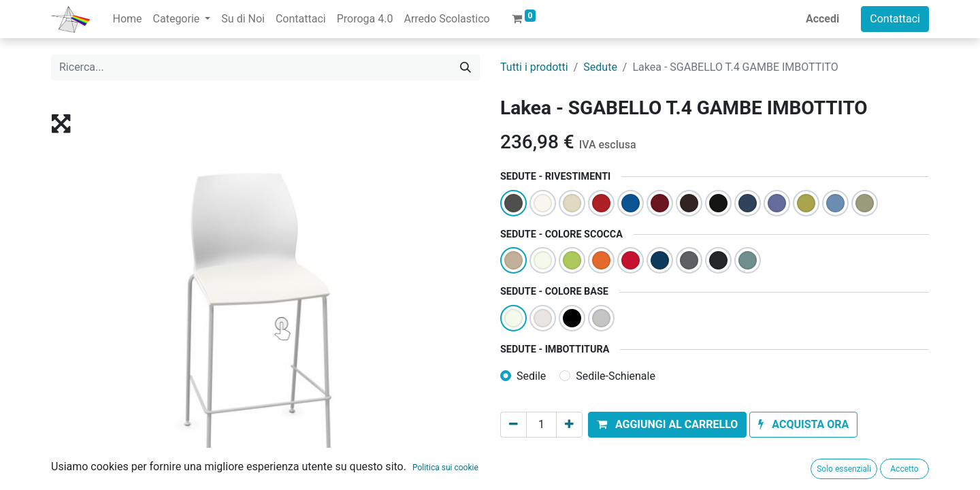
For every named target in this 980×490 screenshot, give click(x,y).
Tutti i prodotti (534, 67)
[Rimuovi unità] (513, 425)
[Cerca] (465, 67)
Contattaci (895, 19)
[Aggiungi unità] (569, 425)
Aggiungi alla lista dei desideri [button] (581, 456)
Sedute (600, 67)
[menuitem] (127, 19)
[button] (667, 425)
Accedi (822, 19)
